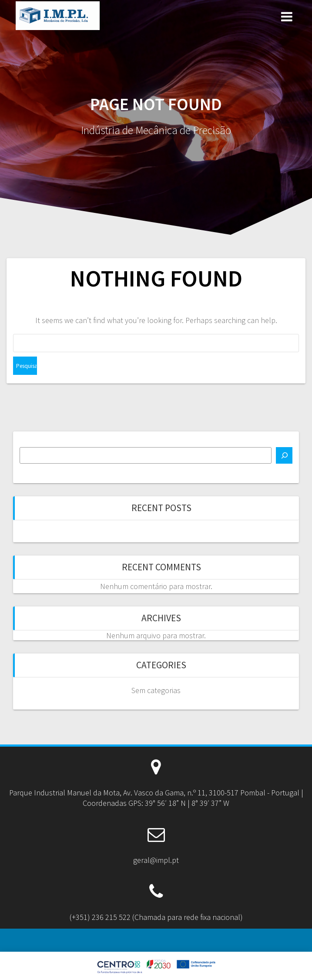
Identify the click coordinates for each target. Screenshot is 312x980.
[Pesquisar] (284, 455)
